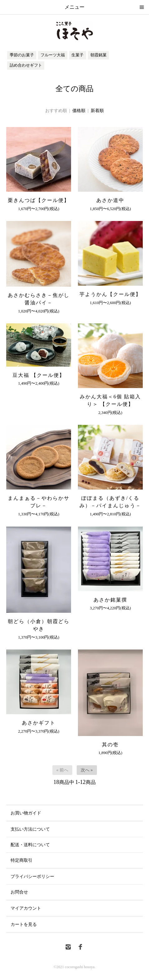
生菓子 (77, 55)
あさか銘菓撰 (110, 600)
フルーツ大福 (53, 55)
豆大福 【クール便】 (41, 375)
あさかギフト (39, 723)
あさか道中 (110, 200)
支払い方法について (30, 829)
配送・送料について (30, 845)
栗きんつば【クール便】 (39, 200)
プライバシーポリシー (32, 877)
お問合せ (19, 892)
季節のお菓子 (22, 55)
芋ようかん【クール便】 (110, 294)
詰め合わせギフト (26, 65)
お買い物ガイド (26, 813)
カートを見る (24, 924)
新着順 (97, 111)
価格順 (79, 111)
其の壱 (110, 745)
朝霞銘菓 (99, 55)
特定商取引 (22, 860)
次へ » (87, 770)
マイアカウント (26, 908)
